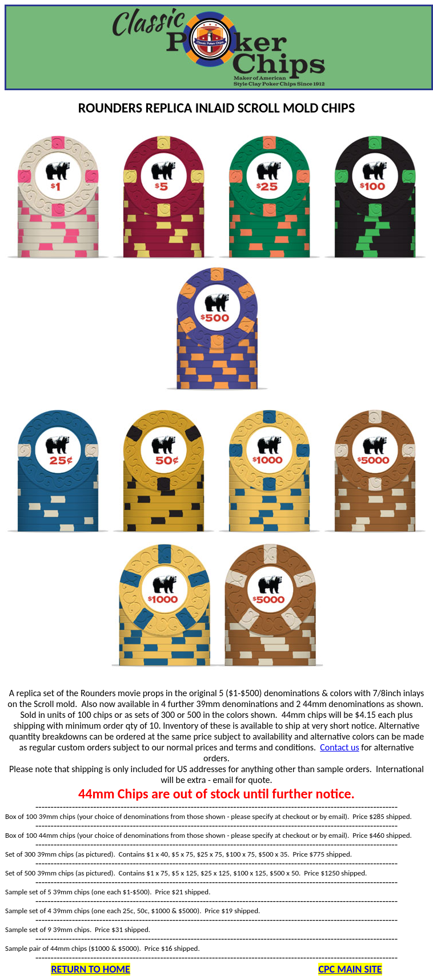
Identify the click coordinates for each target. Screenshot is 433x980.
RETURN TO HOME (90, 969)
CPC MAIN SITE (350, 969)
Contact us (339, 747)
